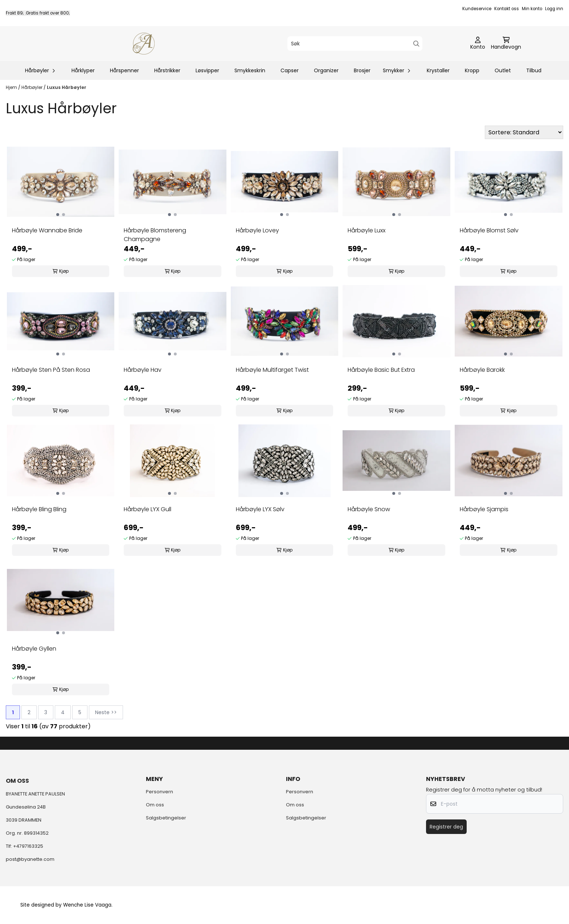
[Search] (416, 44)
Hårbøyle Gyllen (34, 649)
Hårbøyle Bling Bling (39, 509)
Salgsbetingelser (166, 818)
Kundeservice (477, 9)
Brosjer (362, 70)
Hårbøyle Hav (143, 370)
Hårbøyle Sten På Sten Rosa (51, 370)
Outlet (503, 70)
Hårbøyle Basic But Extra (381, 370)
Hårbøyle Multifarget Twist (272, 370)
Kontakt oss (507, 9)
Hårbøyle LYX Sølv (260, 509)
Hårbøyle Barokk (482, 370)
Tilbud (534, 70)
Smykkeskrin (250, 70)
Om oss (155, 805)
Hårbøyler (32, 87)
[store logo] (144, 44)
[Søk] (355, 44)
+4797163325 (28, 846)
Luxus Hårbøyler (67, 87)
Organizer (326, 70)
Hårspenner (124, 70)
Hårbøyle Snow (369, 509)
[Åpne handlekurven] (506, 44)
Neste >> (106, 712)
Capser (290, 70)
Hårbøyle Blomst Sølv (489, 230)
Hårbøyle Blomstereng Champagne (155, 235)
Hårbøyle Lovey (257, 230)
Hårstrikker (167, 70)
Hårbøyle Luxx (367, 230)
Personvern (159, 792)
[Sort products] (524, 132)
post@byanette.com (30, 859)
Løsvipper (207, 70)
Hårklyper (83, 70)
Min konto (532, 9)
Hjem (12, 87)
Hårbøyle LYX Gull (148, 509)
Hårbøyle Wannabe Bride (47, 230)
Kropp (472, 70)
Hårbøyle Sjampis (484, 509)
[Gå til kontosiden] (478, 44)
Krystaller (438, 70)
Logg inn (554, 9)
